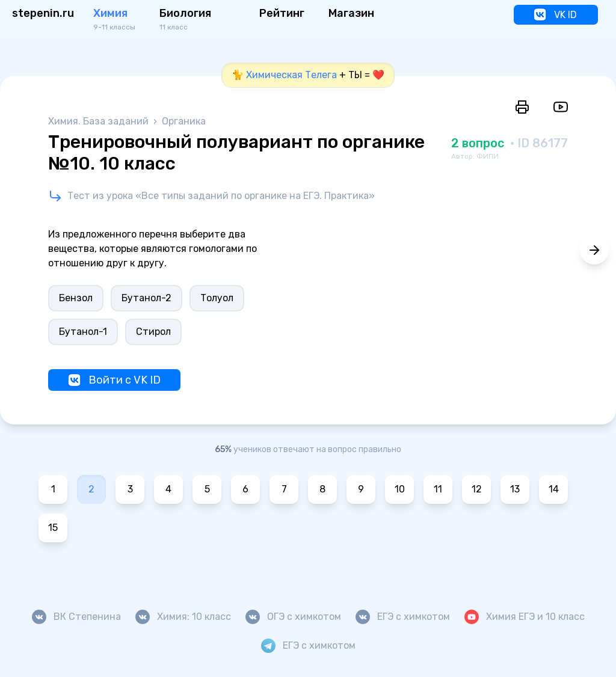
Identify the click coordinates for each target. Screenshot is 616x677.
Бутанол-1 (83, 332)
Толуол (217, 298)
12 (477, 489)
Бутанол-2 (146, 298)
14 (554, 489)
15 (53, 528)
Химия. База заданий (100, 121)
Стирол (153, 332)
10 (400, 489)
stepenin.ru (43, 13)
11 (438, 489)
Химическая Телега (291, 75)
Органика (184, 121)
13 (515, 489)
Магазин (351, 13)
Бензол (76, 298)
